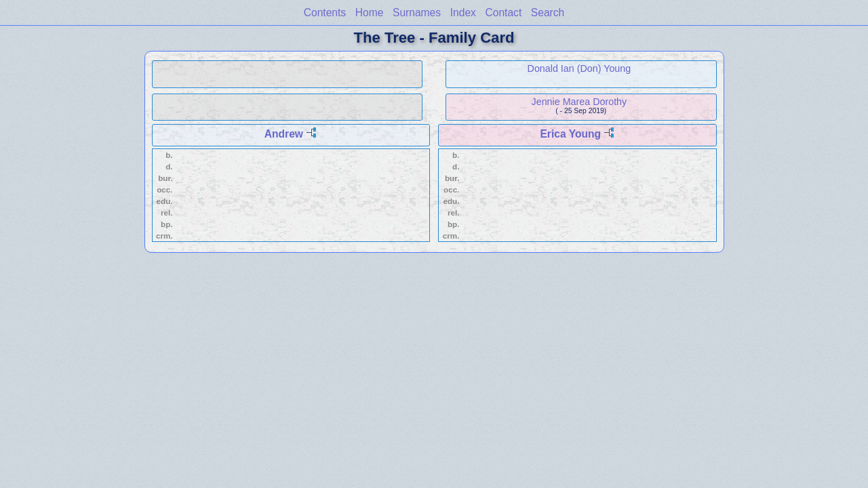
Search (548, 13)
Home (370, 13)
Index (463, 13)
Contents (325, 13)
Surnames (417, 13)
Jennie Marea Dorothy (579, 102)
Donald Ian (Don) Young (579, 68)
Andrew (284, 134)
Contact (503, 13)
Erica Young (570, 134)
